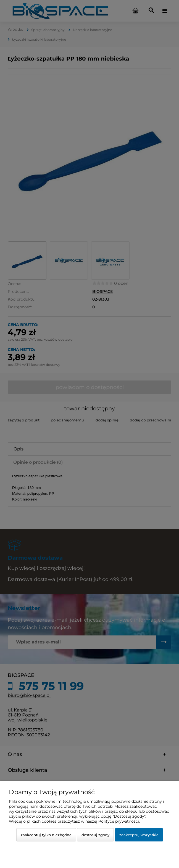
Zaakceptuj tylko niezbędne (46, 835)
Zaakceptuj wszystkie (139, 835)
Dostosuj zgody (95, 835)
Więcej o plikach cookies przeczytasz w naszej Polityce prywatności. (74, 821)
